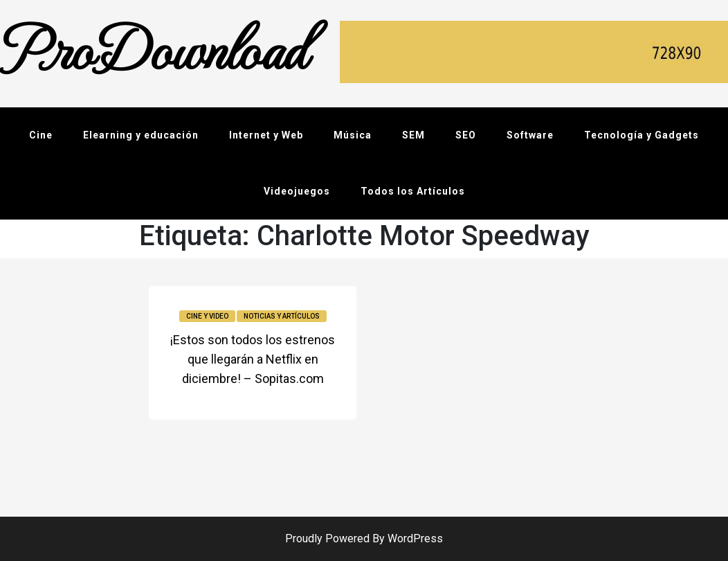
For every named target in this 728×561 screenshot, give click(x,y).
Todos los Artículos (413, 191)
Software (530, 135)
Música (353, 135)
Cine (41, 135)
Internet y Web (266, 135)
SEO (466, 135)
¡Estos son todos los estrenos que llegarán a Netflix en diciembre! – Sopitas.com (253, 359)
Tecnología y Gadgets (641, 135)
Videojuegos (297, 191)
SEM (413, 135)
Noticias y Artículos (282, 316)
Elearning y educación (141, 135)
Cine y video (207, 316)
